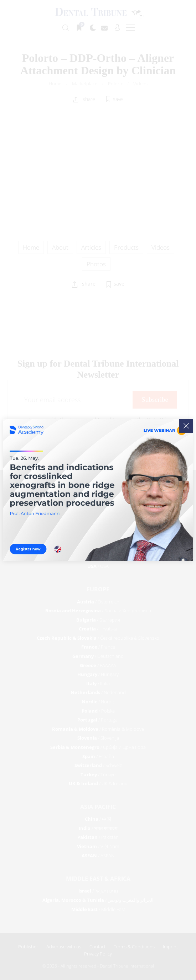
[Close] (186, 426)
